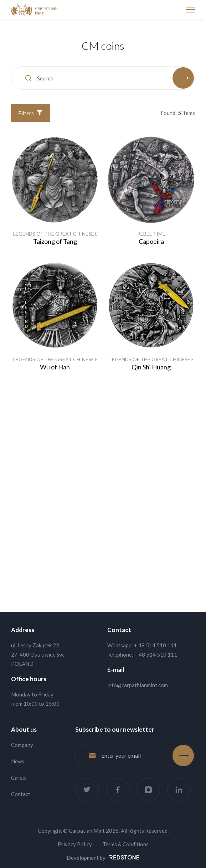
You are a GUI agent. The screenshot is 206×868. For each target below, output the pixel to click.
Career (19, 778)
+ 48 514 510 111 (155, 645)
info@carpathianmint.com (138, 685)
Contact (21, 794)
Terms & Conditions (126, 844)
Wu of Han (55, 367)
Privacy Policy (75, 844)
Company (22, 745)
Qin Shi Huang (151, 367)
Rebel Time (151, 234)
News (18, 761)
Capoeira (151, 241)
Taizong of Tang (55, 241)
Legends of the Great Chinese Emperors (68, 234)
